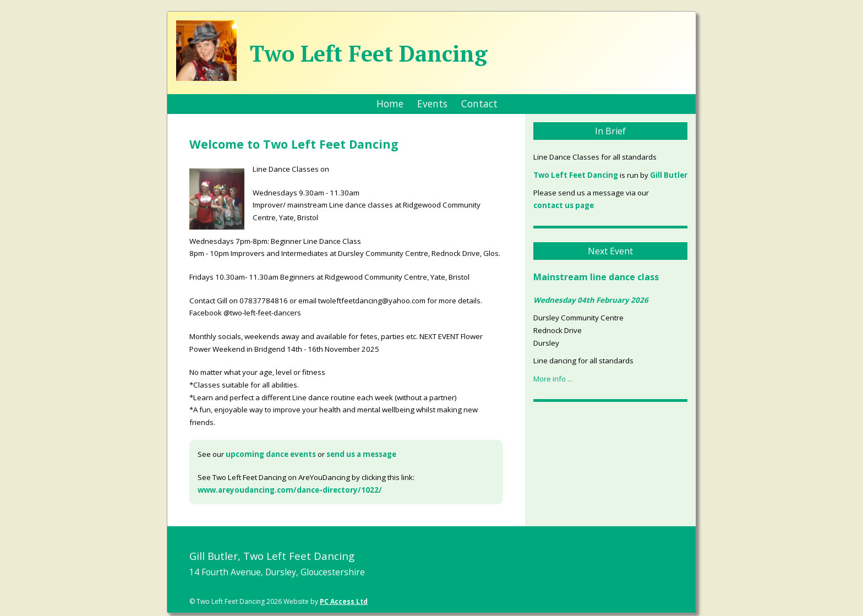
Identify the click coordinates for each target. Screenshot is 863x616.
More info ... (553, 379)
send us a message (361, 454)
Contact (479, 103)
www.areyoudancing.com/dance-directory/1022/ (290, 490)
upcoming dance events (271, 454)
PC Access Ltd (344, 601)
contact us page (564, 205)
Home (390, 103)
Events (432, 103)
